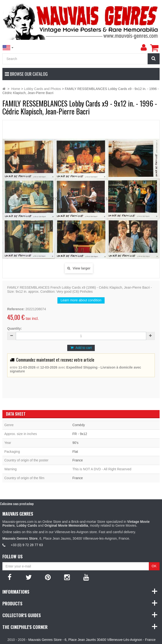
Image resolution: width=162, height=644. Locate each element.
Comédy (79, 425)
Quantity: (14, 328)
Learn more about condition (81, 300)
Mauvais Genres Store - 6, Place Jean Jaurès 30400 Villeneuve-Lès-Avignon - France (92, 640)
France (78, 460)
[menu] (144, 48)
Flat (75, 452)
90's (75, 443)
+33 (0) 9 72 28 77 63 (27, 545)
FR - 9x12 (80, 434)
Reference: (16, 309)
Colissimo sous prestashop (17, 504)
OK (154, 566)
